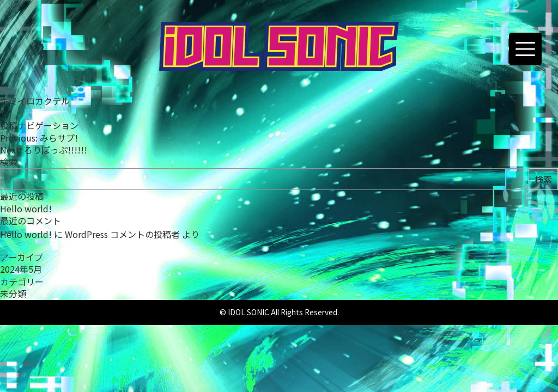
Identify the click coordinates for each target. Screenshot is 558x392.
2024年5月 (21, 269)
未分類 (13, 293)
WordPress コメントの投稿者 (122, 234)
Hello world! (26, 209)
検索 (9, 162)
